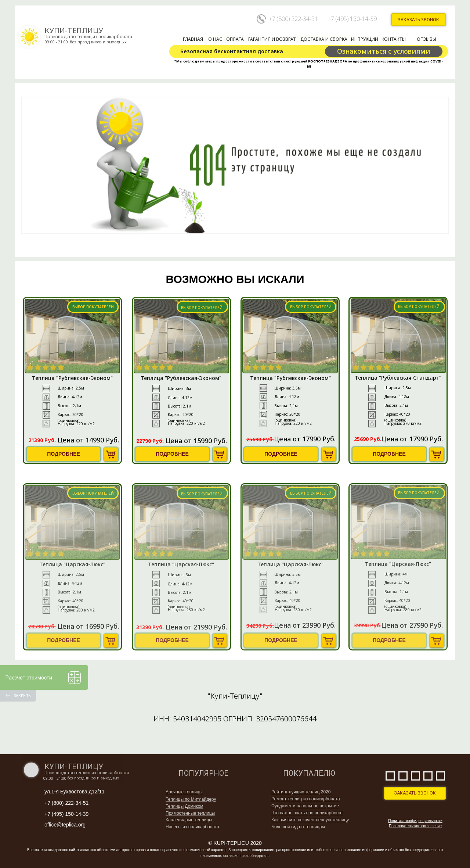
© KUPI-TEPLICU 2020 (235, 843)
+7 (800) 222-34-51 (293, 19)
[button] (419, 20)
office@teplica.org (65, 825)
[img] (111, 454)
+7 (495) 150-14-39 (352, 19)
